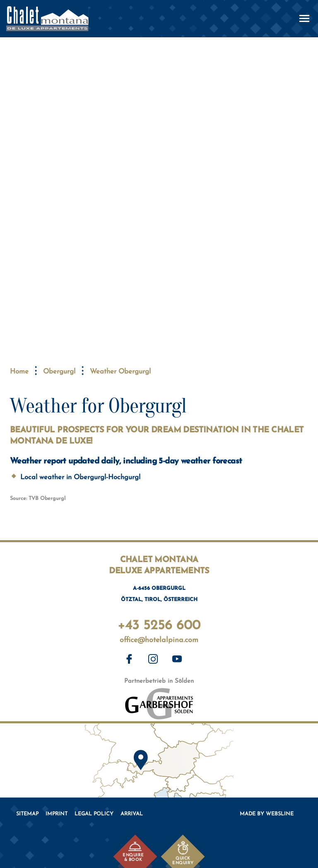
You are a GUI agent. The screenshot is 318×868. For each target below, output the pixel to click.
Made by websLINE (267, 814)
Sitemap (27, 814)
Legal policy (94, 814)
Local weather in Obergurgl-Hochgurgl (80, 478)
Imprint (57, 814)
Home (19, 372)
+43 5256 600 (159, 624)
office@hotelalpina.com (159, 641)
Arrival (132, 814)
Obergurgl (59, 372)
